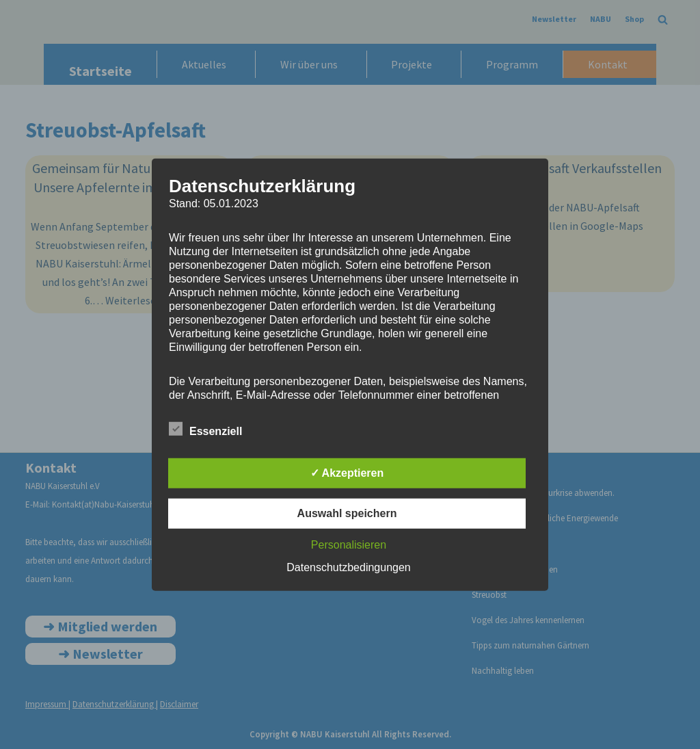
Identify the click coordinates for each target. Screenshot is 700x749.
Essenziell (205, 429)
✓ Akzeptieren (347, 473)
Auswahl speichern (347, 513)
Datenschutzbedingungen (348, 567)
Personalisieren (349, 545)
